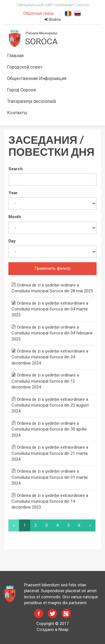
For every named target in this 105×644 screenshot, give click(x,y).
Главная (15, 56)
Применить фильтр (53, 268)
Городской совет (25, 67)
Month (15, 217)
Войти (53, 20)
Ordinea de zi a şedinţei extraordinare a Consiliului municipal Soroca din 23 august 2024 (50, 405)
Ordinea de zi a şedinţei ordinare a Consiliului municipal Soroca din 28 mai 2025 (52, 288)
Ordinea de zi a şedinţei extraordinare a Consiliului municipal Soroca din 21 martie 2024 (50, 453)
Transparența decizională (32, 101)
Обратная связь (39, 13)
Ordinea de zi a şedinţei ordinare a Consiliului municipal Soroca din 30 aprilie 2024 (49, 429)
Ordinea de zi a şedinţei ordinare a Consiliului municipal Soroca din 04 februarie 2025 (52, 333)
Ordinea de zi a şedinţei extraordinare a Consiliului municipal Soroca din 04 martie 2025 (50, 309)
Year (13, 193)
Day (12, 241)
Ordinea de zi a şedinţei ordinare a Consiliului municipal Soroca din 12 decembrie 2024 (45, 381)
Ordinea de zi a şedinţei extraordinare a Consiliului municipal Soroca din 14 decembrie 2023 (50, 501)
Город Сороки (21, 90)
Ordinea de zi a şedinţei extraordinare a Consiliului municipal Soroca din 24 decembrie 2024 (50, 357)
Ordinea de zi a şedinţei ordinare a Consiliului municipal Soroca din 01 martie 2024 (50, 477)
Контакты (17, 113)
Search (16, 169)
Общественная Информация (37, 78)
